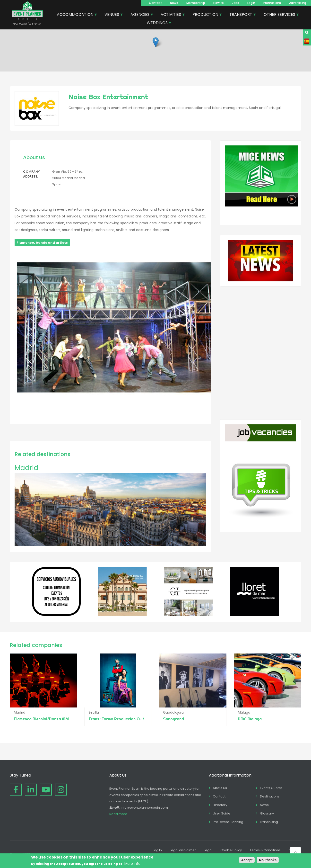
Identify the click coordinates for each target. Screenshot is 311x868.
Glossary (267, 813)
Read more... (119, 814)
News (174, 3)
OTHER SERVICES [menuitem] (280, 15)
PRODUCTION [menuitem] (206, 15)
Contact (155, 3)
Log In (157, 850)
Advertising (298, 3)
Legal (208, 850)
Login (251, 3)
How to (219, 3)
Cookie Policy (231, 850)
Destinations (270, 796)
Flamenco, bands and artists (42, 243)
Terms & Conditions (265, 850)
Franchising (269, 822)
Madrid (26, 468)
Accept (247, 860)
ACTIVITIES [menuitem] (171, 15)
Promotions (272, 3)
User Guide (222, 813)
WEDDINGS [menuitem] (157, 23)
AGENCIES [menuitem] (140, 15)
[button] (156, 42)
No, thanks (268, 860)
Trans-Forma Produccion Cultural (120, 719)
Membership (196, 3)
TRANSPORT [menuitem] (241, 15)
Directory (220, 805)
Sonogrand (174, 719)
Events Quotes (271, 788)
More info (132, 864)
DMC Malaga (250, 719)
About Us (220, 788)
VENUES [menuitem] (112, 15)
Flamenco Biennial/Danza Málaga (45, 719)
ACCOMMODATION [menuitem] (75, 15)
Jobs (236, 3)
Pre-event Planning (228, 822)
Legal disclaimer (183, 850)
